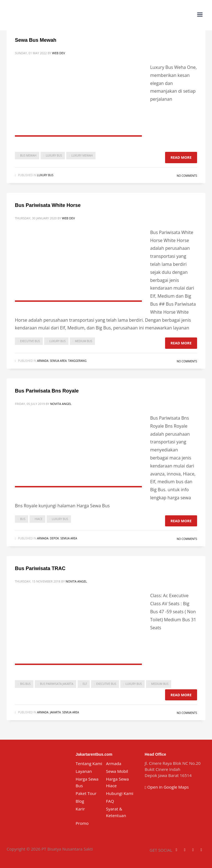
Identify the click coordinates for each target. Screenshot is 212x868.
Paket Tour (86, 793)
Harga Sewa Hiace (117, 782)
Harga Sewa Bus (87, 782)
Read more (181, 157)
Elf (85, 684)
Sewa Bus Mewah (36, 40)
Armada (43, 361)
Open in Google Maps (167, 787)
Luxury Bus (45, 175)
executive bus (30, 341)
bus (23, 519)
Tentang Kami (89, 763)
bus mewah (28, 155)
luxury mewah (82, 155)
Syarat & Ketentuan (116, 812)
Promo (82, 823)
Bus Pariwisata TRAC (40, 568)
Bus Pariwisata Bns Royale (47, 391)
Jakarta (55, 712)
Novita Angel (61, 404)
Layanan (84, 771)
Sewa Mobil (117, 771)
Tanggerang (77, 361)
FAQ (110, 801)
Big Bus (25, 684)
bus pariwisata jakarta (57, 684)
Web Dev (59, 53)
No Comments (187, 176)
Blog (80, 801)
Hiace (39, 519)
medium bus (84, 341)
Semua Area (58, 361)
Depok (55, 538)
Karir (80, 809)
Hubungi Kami (120, 793)
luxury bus (54, 155)
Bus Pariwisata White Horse (48, 205)
